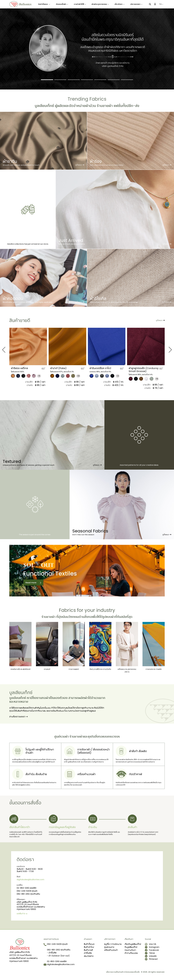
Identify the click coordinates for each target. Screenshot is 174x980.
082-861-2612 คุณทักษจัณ (28, 894)
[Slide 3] (74, 80)
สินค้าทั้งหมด (44, 4)
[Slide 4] (87, 80)
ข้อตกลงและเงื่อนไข (132, 972)
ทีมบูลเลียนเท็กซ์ (131, 947)
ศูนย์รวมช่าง (109, 947)
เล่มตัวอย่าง (89, 956)
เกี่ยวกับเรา (120, 4)
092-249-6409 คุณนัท (27, 891)
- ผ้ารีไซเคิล (52, 953)
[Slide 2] (60, 80)
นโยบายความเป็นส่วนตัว (115, 972)
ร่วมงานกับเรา (130, 950)
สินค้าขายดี (88, 950)
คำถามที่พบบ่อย (131, 953)
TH (161, 4)
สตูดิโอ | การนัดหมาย (113, 944)
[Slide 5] (100, 80)
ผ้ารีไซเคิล (88, 953)
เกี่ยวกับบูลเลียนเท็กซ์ (133, 944)
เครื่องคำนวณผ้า (111, 950)
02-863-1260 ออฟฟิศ (26, 888)
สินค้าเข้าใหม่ (89, 947)
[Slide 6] (114, 80)
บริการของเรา (136, 4)
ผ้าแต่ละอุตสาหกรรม (100, 4)
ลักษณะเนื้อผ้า (62, 4)
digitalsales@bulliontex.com (30, 879)
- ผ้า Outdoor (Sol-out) (58, 956)
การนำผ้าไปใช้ (80, 4)
